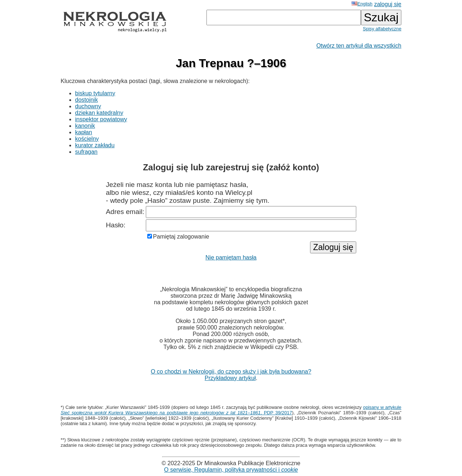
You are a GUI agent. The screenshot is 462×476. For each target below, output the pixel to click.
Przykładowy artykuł (230, 378)
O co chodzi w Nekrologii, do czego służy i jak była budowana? (231, 372)
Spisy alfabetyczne (382, 29)
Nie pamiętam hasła (231, 257)
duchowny (88, 106)
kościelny (87, 139)
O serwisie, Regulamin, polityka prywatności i (231, 470)
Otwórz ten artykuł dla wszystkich (359, 46)
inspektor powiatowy (101, 119)
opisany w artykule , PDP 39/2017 (231, 410)
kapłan (84, 132)
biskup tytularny (95, 93)
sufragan (86, 152)
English (362, 4)
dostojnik (86, 100)
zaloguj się (388, 4)
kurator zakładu (95, 145)
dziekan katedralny (99, 113)
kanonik (85, 126)
